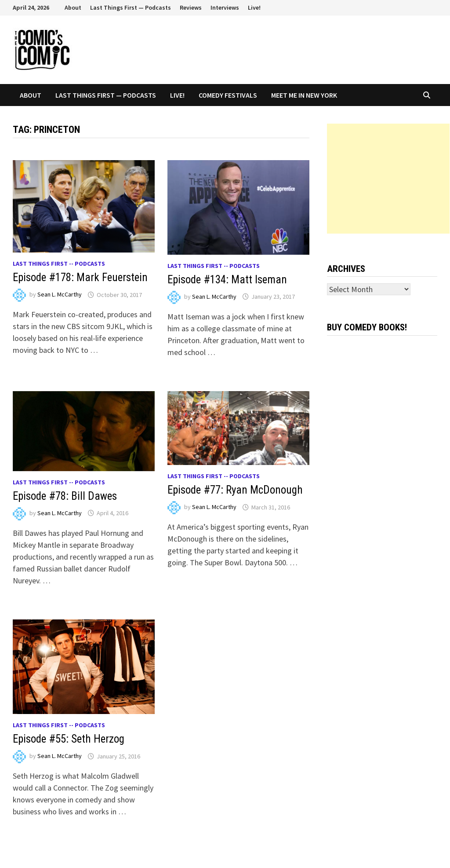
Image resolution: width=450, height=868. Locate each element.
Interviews (225, 7)
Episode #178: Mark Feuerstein (80, 277)
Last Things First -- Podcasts (59, 264)
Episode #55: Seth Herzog (69, 739)
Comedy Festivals (228, 95)
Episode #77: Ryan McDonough (235, 490)
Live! (254, 7)
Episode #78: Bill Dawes (65, 496)
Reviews (191, 7)
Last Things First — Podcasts (131, 7)
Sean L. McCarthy (60, 295)
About (73, 7)
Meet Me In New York (304, 95)
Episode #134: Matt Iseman (227, 280)
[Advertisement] (388, 179)
